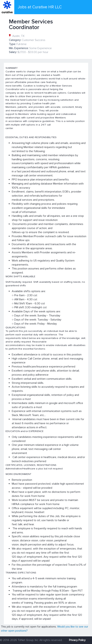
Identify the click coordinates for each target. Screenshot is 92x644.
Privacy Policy (77, 640)
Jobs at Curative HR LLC (40, 7)
